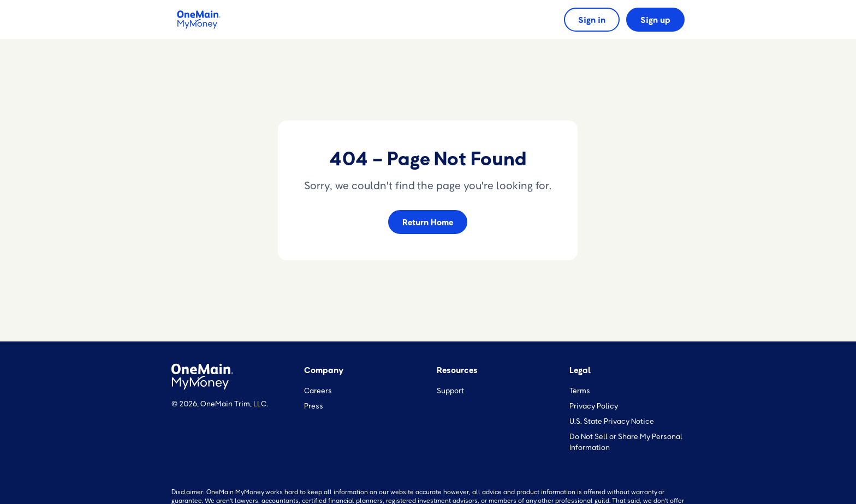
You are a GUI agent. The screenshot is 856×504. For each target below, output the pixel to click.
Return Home (428, 222)
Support (450, 390)
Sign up (655, 20)
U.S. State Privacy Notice (612, 421)
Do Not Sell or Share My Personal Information (626, 442)
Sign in (592, 20)
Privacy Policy (594, 406)
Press (314, 406)
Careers (318, 390)
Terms (580, 390)
